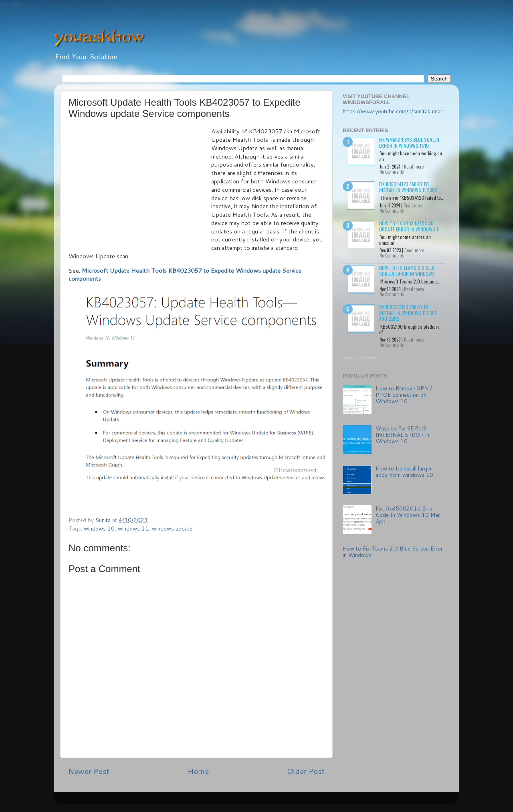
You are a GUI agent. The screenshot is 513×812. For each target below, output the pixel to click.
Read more (414, 167)
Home (198, 771)
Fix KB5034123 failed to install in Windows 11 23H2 (408, 187)
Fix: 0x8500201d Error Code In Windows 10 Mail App (408, 515)
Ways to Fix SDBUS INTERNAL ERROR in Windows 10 (402, 435)
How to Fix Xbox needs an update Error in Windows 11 (409, 226)
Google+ (12, 4)
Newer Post (89, 771)
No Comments (392, 172)
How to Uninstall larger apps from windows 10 (404, 471)
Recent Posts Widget (360, 357)
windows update (172, 528)
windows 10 (99, 528)
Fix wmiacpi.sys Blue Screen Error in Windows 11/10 (409, 142)
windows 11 (133, 528)
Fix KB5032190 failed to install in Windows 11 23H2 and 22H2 (408, 313)
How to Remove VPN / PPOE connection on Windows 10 (404, 395)
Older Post (306, 771)
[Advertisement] (140, 187)
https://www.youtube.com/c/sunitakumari (393, 111)
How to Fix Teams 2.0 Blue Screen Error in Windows (407, 270)
